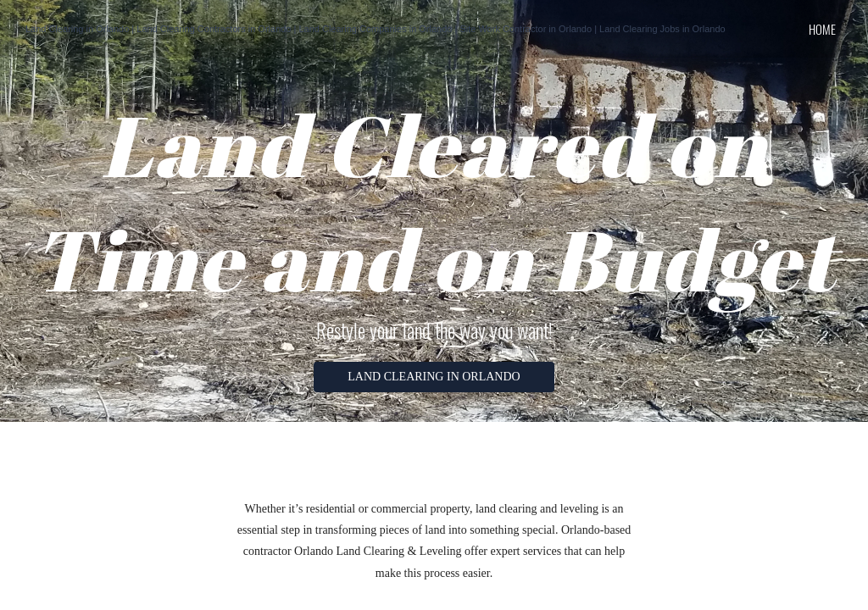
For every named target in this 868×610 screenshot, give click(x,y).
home (822, 29)
